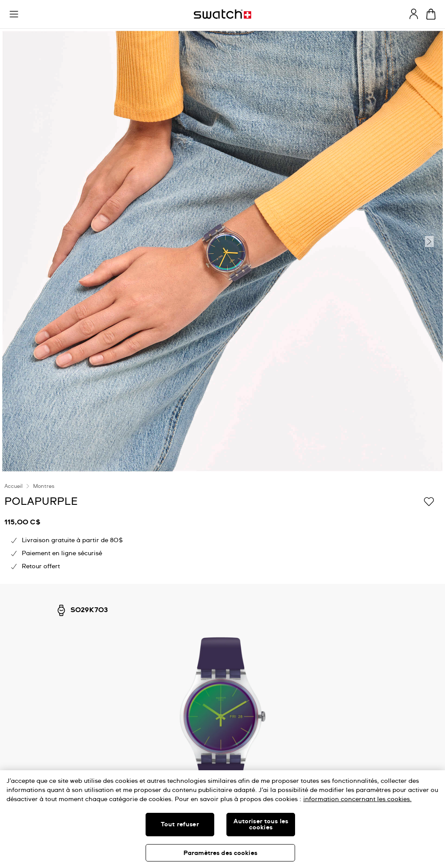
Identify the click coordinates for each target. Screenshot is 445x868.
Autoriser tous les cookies (261, 825)
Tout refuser (180, 825)
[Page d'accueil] (222, 14)
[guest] (414, 14)
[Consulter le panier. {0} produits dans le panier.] (431, 14)
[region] (222, 819)
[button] (14, 14)
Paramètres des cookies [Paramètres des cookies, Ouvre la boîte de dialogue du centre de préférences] (220, 853)
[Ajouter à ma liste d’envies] (429, 501)
